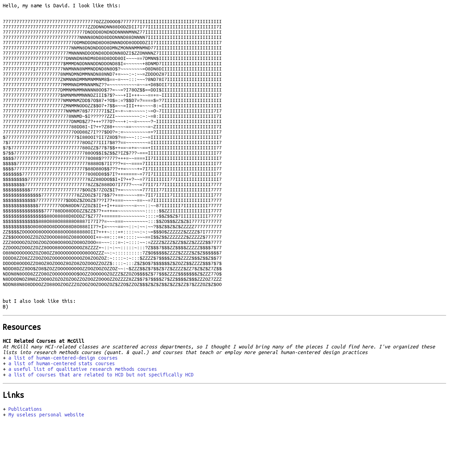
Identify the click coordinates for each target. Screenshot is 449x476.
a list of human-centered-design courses (63, 414)
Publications (25, 465)
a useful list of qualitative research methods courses (83, 425)
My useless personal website (46, 470)
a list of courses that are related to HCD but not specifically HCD (101, 430)
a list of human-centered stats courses (62, 419)
